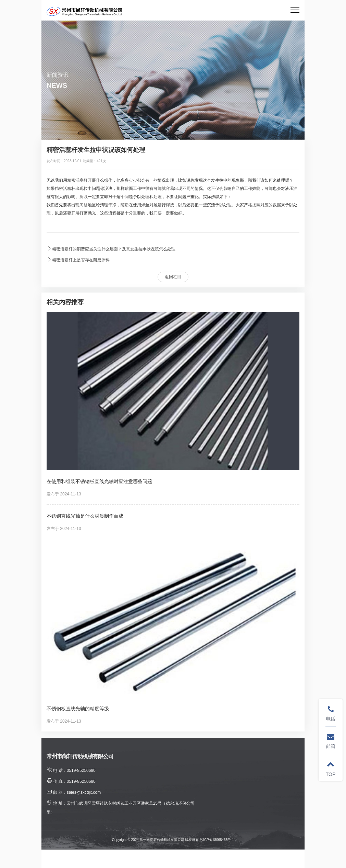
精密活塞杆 (77, 180)
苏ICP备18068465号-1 (217, 840)
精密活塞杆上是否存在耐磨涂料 (78, 260)
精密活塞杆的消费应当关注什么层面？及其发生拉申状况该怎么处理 (111, 249)
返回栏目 (173, 277)
